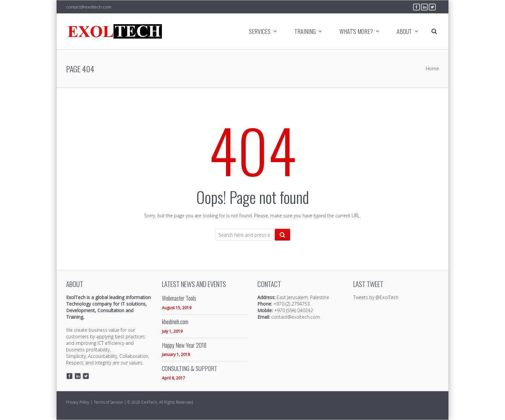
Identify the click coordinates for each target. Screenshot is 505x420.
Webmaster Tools (179, 298)
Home (432, 68)
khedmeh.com (175, 322)
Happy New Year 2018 (184, 345)
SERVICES (260, 31)
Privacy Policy (78, 402)
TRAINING (305, 31)
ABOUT (404, 31)
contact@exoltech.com (89, 7)
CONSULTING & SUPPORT (190, 369)
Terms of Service (108, 402)
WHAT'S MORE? (356, 31)
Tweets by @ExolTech (376, 297)
